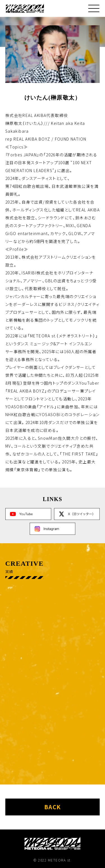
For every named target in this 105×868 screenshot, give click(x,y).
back (53, 807)
